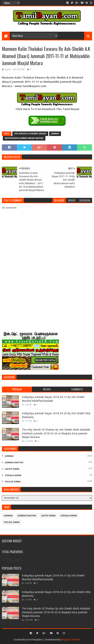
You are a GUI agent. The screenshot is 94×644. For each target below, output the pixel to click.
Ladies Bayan (12, 469)
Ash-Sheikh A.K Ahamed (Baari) (30, 134)
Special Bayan (13, 482)
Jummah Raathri (14, 463)
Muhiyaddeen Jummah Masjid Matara (24, 138)
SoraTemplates (34, 640)
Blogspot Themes (71, 640)
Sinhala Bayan (13, 475)
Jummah (55, 134)
